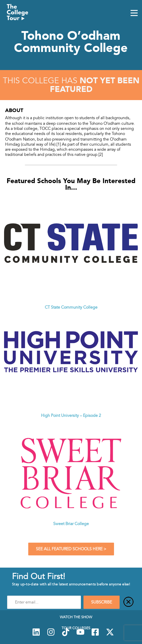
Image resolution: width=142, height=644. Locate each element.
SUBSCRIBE (102, 602)
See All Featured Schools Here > (71, 549)
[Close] (129, 602)
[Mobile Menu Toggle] (134, 13)
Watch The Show (76, 617)
